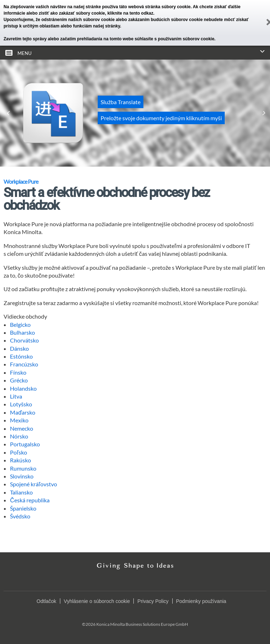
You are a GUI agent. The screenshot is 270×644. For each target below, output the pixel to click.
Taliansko (21, 492)
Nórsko (19, 436)
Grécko (19, 380)
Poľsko (19, 452)
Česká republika (30, 500)
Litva (16, 396)
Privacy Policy (153, 601)
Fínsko (18, 372)
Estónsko (21, 356)
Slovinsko (22, 476)
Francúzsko (24, 364)
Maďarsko (23, 412)
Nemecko (22, 428)
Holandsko (23, 388)
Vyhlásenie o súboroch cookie (97, 601)
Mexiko (19, 420)
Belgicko (20, 324)
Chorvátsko (24, 340)
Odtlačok (47, 601)
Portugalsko (25, 444)
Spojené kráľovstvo (34, 484)
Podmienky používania (201, 601)
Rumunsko (23, 468)
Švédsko (20, 516)
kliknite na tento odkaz (130, 13)
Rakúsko (21, 460)
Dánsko (19, 348)
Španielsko (23, 508)
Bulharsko (22, 332)
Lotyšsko (21, 404)
